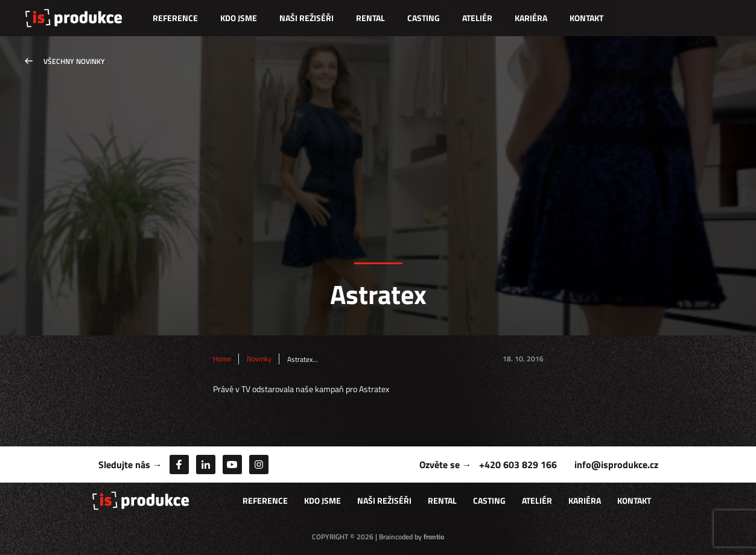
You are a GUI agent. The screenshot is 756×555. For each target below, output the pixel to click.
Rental (370, 18)
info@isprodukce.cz (616, 465)
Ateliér (477, 18)
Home (222, 359)
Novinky (259, 359)
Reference (175, 18)
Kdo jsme (239, 18)
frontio (434, 537)
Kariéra (531, 18)
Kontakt (586, 18)
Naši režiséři (307, 18)
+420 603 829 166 (518, 465)
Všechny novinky (74, 61)
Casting (424, 18)
